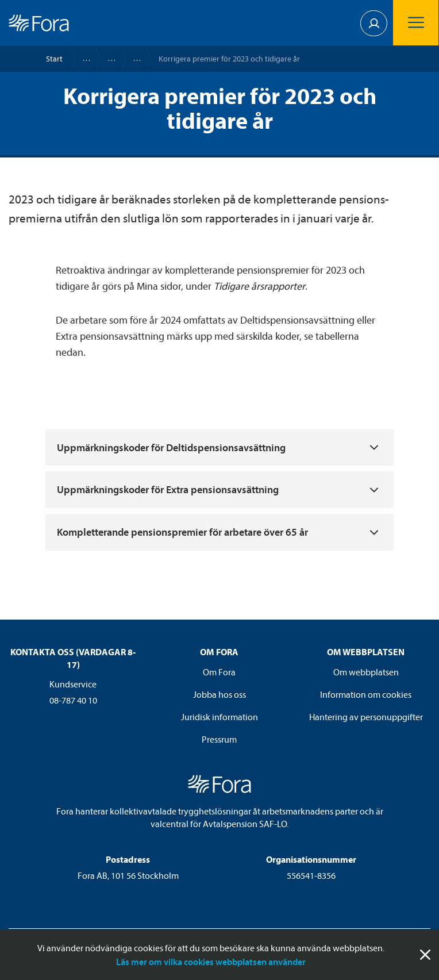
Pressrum (219, 739)
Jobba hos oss (219, 694)
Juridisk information (219, 717)
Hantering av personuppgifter (366, 717)
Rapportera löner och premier (106, 59)
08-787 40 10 (73, 700)
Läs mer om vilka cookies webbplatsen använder (211, 962)
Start (54, 59)
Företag (81, 59)
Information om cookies (366, 694)
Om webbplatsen (366, 672)
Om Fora (219, 672)
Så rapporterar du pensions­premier (132, 59)
